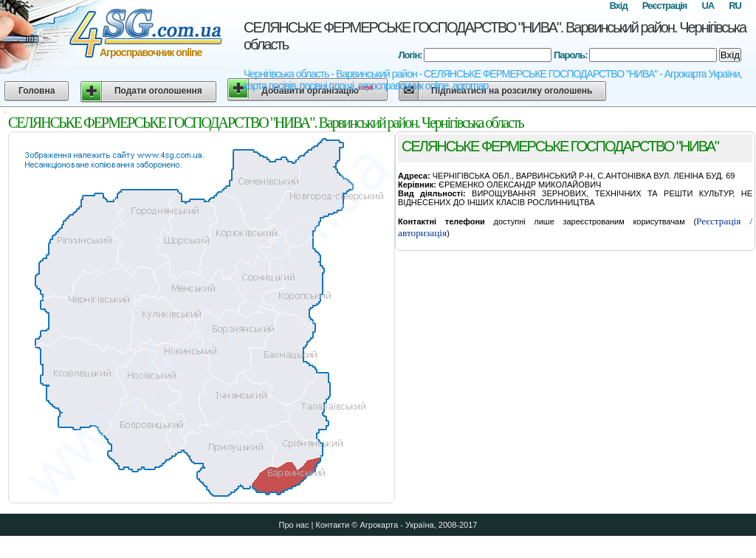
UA (708, 6)
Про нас (294, 525)
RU (735, 6)
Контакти (332, 525)
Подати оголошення (158, 91)
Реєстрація (665, 6)
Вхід (618, 6)
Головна (37, 91)
